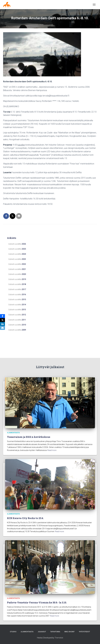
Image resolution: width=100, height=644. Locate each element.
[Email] (2, 328)
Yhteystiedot (84, 632)
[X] (2, 320)
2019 (24, 279)
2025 (24, 249)
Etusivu (13, 632)
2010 (24, 325)
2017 (24, 289)
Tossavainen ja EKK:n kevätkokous (29, 437)
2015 (24, 299)
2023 (24, 259)
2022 (24, 264)
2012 (24, 315)
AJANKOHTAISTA (27, 632)
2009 (24, 330)
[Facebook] (2, 316)
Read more (52, 450)
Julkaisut (42, 632)
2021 (24, 269)
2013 (24, 310)
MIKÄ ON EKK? (70, 632)
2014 (24, 305)
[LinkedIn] (2, 324)
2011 (24, 320)
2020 (24, 274)
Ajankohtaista (13, 433)
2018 (24, 284)
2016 (24, 294)
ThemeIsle (59, 638)
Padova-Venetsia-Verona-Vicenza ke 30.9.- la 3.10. (37, 602)
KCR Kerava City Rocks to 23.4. (25, 518)
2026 (24, 244)
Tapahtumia (55, 632)
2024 (24, 254)
